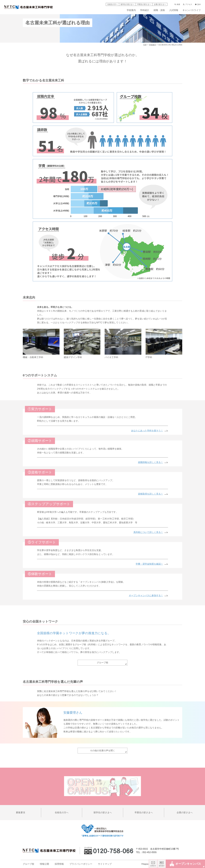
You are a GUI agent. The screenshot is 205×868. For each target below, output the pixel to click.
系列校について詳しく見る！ (148, 532)
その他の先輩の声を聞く (102, 751)
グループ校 (102, 663)
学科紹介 (145, 10)
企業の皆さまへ (160, 4)
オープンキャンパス (185, 864)
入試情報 (174, 10)
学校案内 (131, 10)
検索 (177, 4)
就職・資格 (159, 10)
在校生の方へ (112, 4)
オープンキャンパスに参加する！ (146, 595)
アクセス (187, 4)
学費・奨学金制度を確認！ (149, 564)
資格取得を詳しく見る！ (150, 494)
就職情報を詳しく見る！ (150, 462)
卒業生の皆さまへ (144, 4)
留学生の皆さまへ (127, 4)
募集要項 (20, 812)
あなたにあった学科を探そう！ (147, 431)
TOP (145, 45)
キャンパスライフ (192, 10)
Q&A (198, 4)
